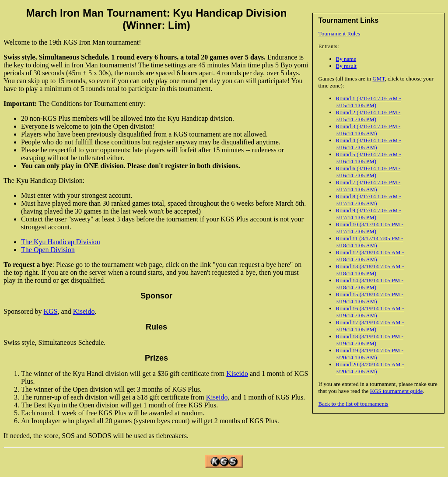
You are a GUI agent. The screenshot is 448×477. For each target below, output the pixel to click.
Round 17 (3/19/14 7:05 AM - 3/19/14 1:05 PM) (370, 326)
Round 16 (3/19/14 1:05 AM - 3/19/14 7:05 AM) (370, 312)
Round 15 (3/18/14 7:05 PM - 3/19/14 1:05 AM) (370, 298)
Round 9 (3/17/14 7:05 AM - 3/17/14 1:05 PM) (369, 214)
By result (346, 66)
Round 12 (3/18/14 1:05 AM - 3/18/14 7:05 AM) (370, 256)
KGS (51, 311)
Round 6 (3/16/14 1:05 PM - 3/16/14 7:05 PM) (368, 172)
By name (346, 59)
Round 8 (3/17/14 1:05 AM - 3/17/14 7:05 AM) (369, 200)
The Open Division (48, 250)
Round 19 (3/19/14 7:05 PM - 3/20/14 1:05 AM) (370, 354)
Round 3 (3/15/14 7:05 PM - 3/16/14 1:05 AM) (368, 130)
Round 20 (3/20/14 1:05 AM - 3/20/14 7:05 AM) (370, 368)
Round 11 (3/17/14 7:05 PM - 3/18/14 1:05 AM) (370, 242)
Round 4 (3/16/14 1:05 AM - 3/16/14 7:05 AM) (369, 144)
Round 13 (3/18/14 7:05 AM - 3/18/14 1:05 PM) (370, 270)
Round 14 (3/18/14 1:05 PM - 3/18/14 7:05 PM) (370, 284)
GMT (378, 79)
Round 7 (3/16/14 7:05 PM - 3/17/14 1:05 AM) (368, 186)
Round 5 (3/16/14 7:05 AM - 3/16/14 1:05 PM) (369, 158)
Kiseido (84, 311)
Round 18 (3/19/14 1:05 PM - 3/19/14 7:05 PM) (370, 340)
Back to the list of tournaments (353, 404)
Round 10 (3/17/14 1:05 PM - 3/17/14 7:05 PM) (370, 228)
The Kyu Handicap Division (61, 242)
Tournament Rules (339, 33)
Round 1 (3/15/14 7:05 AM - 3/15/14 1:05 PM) (369, 102)
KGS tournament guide (397, 391)
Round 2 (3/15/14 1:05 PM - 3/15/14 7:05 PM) (368, 116)
